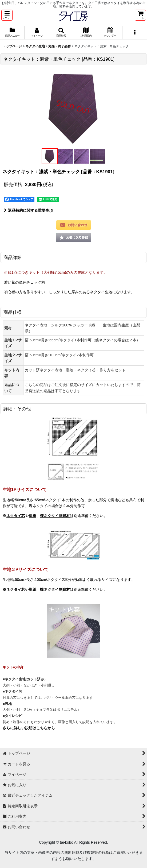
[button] (7, 15)
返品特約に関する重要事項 (28, 210)
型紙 (33, 516)
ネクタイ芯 (16, 516)
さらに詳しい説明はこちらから (29, 728)
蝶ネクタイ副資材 (55, 516)
